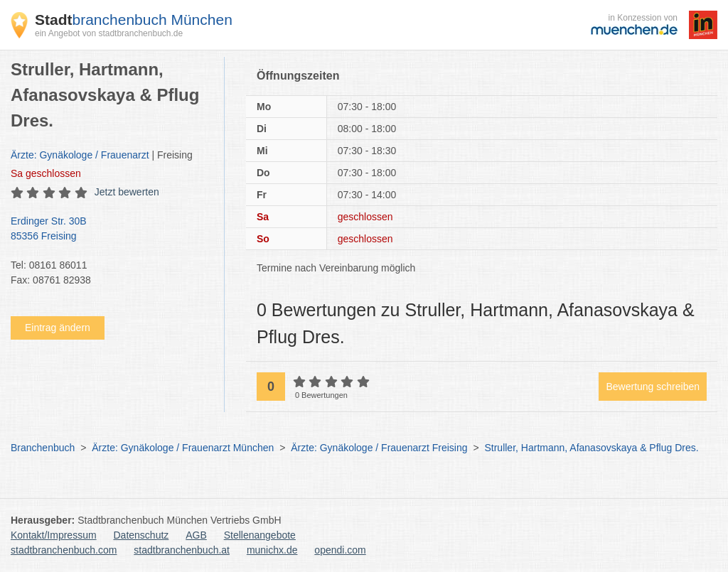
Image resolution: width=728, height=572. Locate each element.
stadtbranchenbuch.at (182, 550)
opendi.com (340, 550)
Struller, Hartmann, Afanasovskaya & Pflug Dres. (591, 448)
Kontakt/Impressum (54, 535)
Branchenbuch (43, 448)
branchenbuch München (134, 20)
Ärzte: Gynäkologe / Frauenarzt (80, 155)
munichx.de (272, 550)
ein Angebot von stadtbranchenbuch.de (109, 33)
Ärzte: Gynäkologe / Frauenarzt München (183, 448)
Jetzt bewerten (127, 192)
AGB (196, 535)
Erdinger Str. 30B (110, 230)
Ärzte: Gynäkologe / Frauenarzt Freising (379, 448)
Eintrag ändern (58, 328)
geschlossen (46, 173)
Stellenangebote (260, 535)
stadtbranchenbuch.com (64, 550)
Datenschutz (141, 535)
